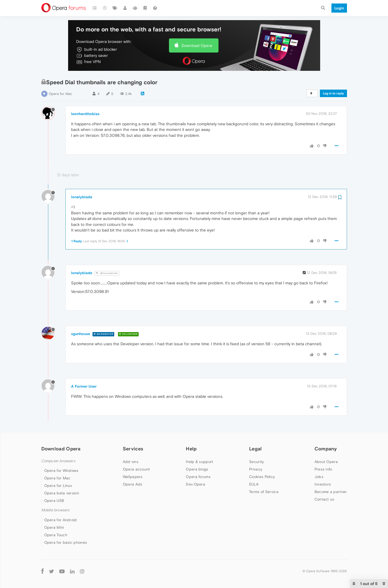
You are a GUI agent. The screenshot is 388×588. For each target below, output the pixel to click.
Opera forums (198, 477)
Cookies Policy (262, 477)
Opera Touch (56, 535)
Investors (323, 484)
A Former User (84, 386)
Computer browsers (58, 461)
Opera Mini (54, 527)
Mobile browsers (56, 510)
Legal (256, 449)
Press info (323, 469)
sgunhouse (81, 334)
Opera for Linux (58, 486)
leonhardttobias (85, 114)
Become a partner (331, 492)
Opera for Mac (60, 94)
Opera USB (54, 501)
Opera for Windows (61, 471)
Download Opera (197, 45)
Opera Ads (133, 484)
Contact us (324, 499)
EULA (254, 484)
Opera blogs (197, 469)
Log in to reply (333, 93)
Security (256, 462)
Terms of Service (264, 492)
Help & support (199, 462)
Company (326, 449)
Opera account (136, 469)
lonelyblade (82, 197)
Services (133, 449)
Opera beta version (62, 493)
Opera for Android (61, 520)
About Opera (326, 462)
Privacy (256, 469)
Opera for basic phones (66, 542)
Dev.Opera (195, 484)
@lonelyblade (107, 273)
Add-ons (131, 462)
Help (191, 449)
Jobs (319, 477)
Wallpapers (133, 477)
